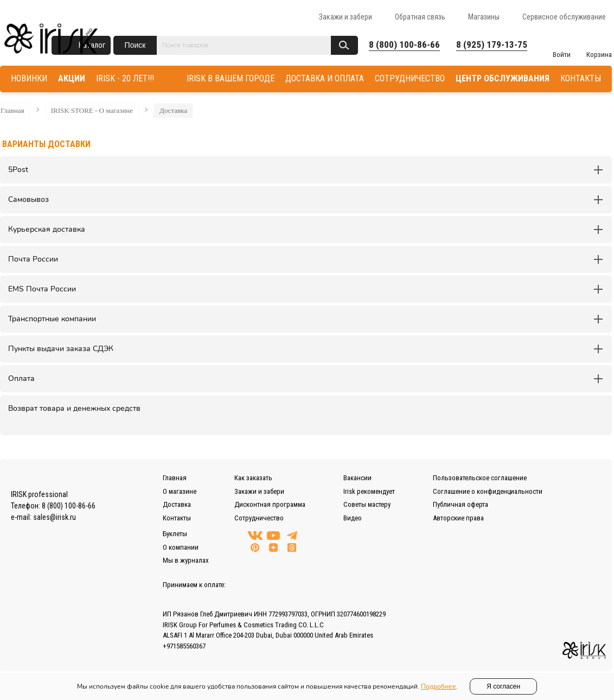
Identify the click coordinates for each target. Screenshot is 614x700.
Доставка (173, 110)
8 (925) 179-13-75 (492, 44)
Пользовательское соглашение (480, 478)
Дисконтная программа (270, 504)
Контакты (177, 518)
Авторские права (458, 518)
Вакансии (357, 478)
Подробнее (439, 686)
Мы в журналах (186, 560)
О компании (181, 547)
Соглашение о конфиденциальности (488, 491)
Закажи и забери (346, 17)
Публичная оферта (460, 504)
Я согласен (503, 686)
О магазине (180, 491)
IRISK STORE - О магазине (92, 110)
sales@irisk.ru (55, 517)
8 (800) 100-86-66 (404, 44)
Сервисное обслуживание (564, 17)
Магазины (484, 17)
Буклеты (175, 534)
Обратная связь (420, 17)
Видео (353, 518)
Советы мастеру (367, 504)
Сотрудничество (259, 518)
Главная (12, 110)
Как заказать (253, 478)
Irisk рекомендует (369, 491)
